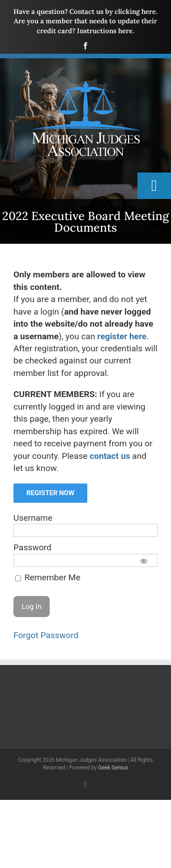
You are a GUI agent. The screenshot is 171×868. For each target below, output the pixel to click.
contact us (110, 456)
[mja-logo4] (85, 70)
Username (33, 518)
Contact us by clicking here (113, 11)
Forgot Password (46, 635)
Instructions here (105, 31)
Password (32, 547)
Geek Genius (113, 768)
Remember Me (48, 577)
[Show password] (144, 561)
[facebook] (85, 46)
